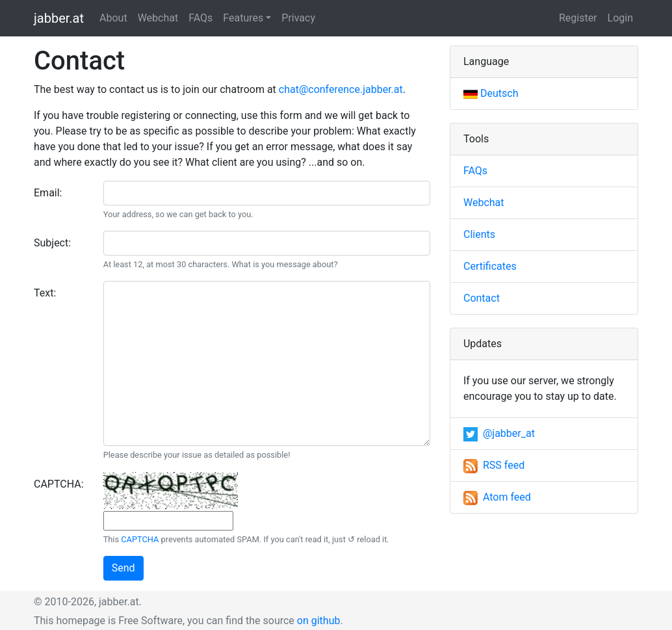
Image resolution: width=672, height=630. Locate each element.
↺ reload (364, 539)
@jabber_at (499, 433)
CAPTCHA (140, 539)
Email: (48, 193)
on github (319, 621)
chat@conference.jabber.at (341, 89)
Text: (45, 293)
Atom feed (497, 497)
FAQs (200, 18)
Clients (479, 234)
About (113, 18)
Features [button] (243, 18)
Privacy (298, 18)
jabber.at (59, 18)
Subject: (52, 243)
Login (620, 18)
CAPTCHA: (59, 484)
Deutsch (491, 93)
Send (123, 568)
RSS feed (494, 465)
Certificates (490, 266)
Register (578, 18)
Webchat (158, 18)
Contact (482, 298)
